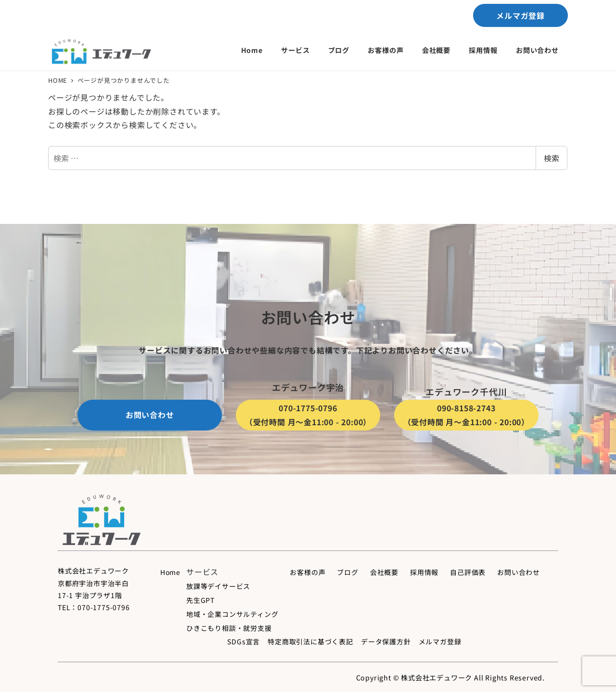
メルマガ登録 (440, 641)
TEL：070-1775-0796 (94, 607)
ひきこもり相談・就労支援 (229, 628)
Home (170, 572)
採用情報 (424, 572)
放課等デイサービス (218, 586)
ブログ (347, 572)
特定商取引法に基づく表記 (310, 641)
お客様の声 (308, 572)
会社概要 (384, 572)
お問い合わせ (519, 572)
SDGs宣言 (244, 641)
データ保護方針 (386, 641)
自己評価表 (468, 572)
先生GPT (200, 600)
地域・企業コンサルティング (232, 614)
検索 (552, 158)
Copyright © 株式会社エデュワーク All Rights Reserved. (450, 678)
